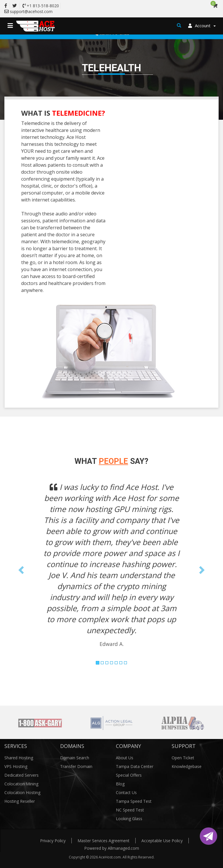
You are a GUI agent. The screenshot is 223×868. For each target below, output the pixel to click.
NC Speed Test (130, 810)
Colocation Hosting (22, 792)
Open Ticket (183, 758)
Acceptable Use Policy (162, 841)
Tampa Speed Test (134, 801)
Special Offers (129, 775)
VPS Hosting (16, 766)
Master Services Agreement (104, 841)
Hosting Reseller (20, 801)
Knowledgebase (187, 766)
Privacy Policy (53, 841)
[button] (20, 568)
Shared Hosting (19, 758)
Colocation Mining (21, 784)
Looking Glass (129, 819)
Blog (120, 784)
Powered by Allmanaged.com (112, 848)
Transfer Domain (76, 766)
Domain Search (75, 758)
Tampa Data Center (135, 766)
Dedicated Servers (21, 775)
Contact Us (126, 792)
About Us (125, 758)
